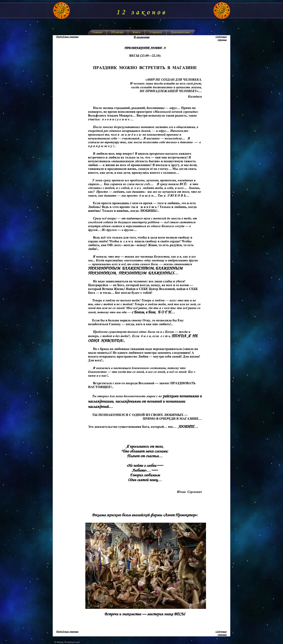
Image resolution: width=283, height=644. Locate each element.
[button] (136, 32)
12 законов (141, 12)
